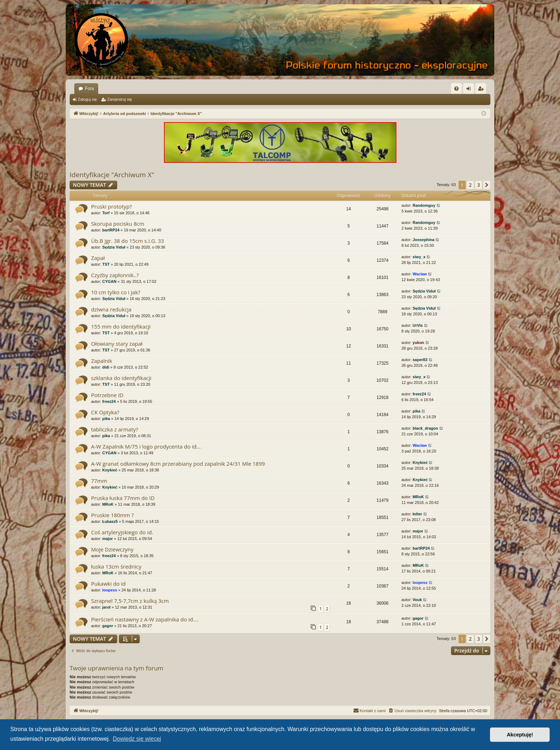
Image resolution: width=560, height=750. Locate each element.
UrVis (418, 325)
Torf (106, 213)
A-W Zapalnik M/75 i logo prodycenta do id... (146, 446)
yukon (418, 342)
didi (106, 367)
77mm (99, 481)
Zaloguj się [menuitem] (470, 90)
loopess (110, 590)
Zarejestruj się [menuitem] (482, 90)
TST (106, 264)
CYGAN (109, 281)
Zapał (98, 258)
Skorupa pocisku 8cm (118, 224)
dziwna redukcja (111, 309)
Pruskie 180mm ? (112, 515)
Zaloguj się (87, 99)
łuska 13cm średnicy (116, 566)
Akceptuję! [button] (520, 735)
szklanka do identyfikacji (121, 378)
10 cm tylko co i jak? (116, 292)
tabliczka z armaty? (115, 429)
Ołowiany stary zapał (117, 344)
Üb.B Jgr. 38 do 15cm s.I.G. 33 (127, 241)
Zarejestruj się (119, 99)
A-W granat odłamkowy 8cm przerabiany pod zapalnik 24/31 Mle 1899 (178, 464)
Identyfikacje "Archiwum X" (112, 175)
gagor (108, 626)
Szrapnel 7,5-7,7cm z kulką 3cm (130, 601)
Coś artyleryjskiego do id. (122, 532)
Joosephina (423, 240)
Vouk (417, 600)
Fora (89, 89)
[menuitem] (456, 89)
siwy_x (419, 257)
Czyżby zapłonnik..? (115, 275)
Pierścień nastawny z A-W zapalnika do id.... (145, 619)
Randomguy (424, 205)
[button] (487, 185)
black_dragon (425, 428)
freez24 (109, 401)
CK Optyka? (105, 412)
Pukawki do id (108, 584)
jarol (106, 607)
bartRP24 (111, 230)
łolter (417, 514)
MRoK (108, 504)
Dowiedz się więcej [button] (137, 739)
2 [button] (470, 185)
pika (106, 419)
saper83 (420, 360)
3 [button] (479, 185)
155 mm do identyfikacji (121, 326)
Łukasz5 (110, 521)
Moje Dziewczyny (112, 549)
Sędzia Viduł (114, 247)
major (107, 539)
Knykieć (110, 470)
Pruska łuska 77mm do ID (123, 498)
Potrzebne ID (107, 395)
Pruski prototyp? (111, 206)
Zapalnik (102, 361)
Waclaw (420, 274)
